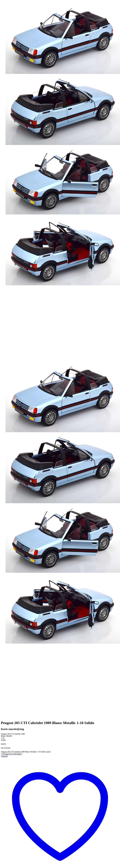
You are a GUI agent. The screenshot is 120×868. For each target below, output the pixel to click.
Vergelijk (4, 756)
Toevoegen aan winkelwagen (12, 754)
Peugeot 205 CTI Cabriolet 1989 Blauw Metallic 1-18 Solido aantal (26, 752)
